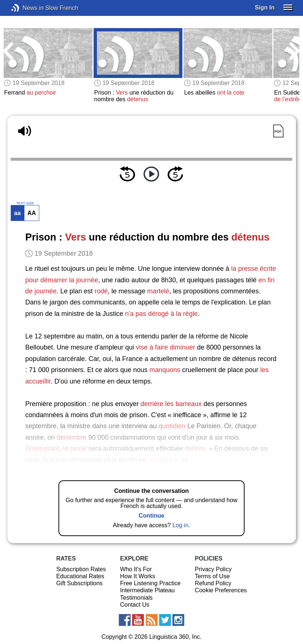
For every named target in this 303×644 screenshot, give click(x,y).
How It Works (138, 576)
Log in (181, 525)
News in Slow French (26, 8)
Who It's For (136, 569)
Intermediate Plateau (148, 590)
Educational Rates (80, 576)
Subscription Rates (81, 569)
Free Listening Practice (151, 583)
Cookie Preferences (221, 590)
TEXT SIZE (25, 203)
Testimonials (137, 598)
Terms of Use (212, 576)
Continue (151, 516)
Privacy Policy (213, 569)
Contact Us (135, 605)
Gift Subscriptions (79, 583)
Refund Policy (213, 583)
